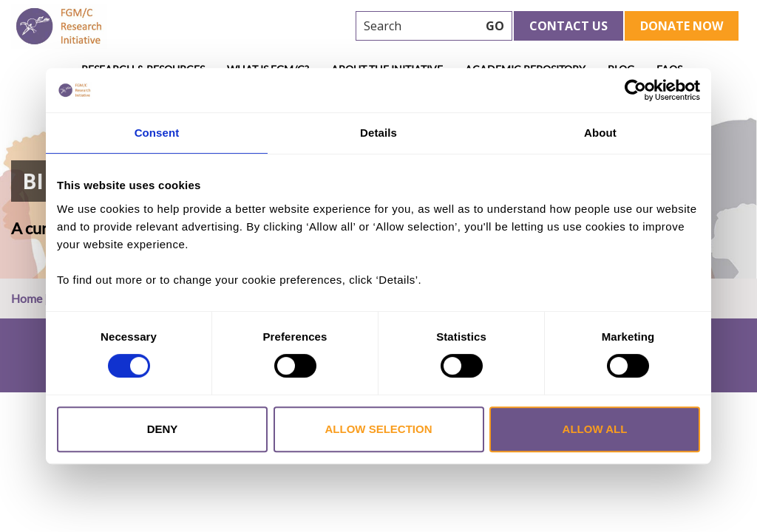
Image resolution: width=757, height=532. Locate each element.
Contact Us (568, 26)
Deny (163, 429)
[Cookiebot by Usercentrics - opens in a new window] (635, 90)
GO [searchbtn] (495, 26)
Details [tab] (378, 133)
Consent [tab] (157, 133)
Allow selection (379, 429)
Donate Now (682, 26)
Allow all (595, 429)
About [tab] (600, 133)
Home (27, 298)
